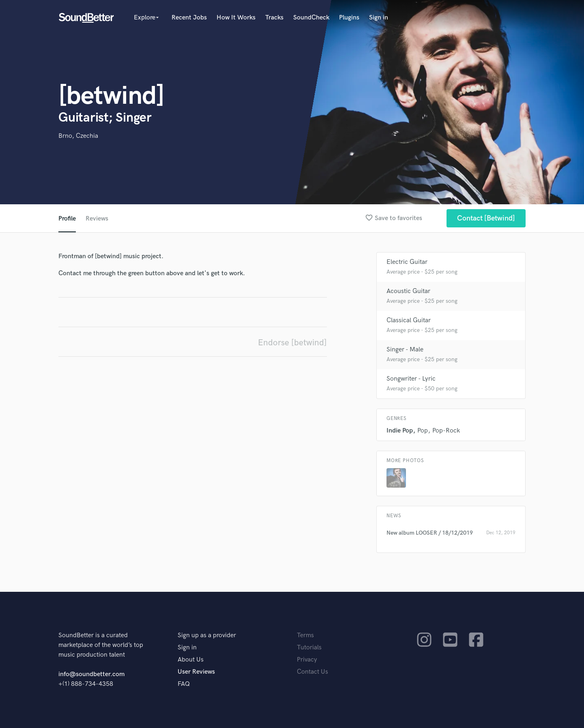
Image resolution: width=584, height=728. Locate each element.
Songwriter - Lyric (411, 379)
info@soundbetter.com (91, 674)
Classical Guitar (409, 320)
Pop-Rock (446, 431)
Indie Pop (400, 431)
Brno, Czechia (78, 136)
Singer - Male (405, 350)
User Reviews (196, 672)
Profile (67, 219)
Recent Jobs (189, 18)
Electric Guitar (407, 262)
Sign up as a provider (207, 635)
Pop (423, 431)
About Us (191, 660)
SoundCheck (311, 18)
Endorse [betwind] (292, 343)
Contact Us (312, 672)
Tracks (274, 18)
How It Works (236, 18)
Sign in (379, 18)
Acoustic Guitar (408, 291)
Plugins (349, 18)
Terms (305, 635)
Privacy (307, 660)
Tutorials (309, 648)
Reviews (97, 219)
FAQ (184, 684)
